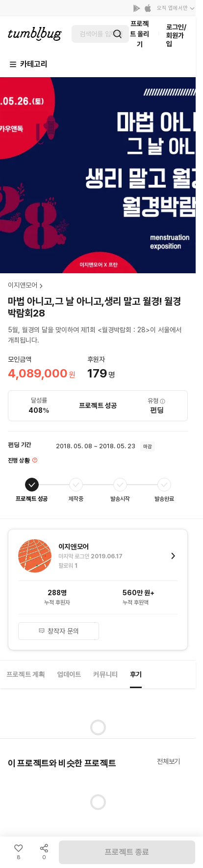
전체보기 (168, 761)
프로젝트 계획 (26, 674)
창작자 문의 (59, 631)
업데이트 (69, 674)
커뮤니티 (105, 674)
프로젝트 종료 (127, 852)
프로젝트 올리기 (140, 34)
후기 (136, 674)
